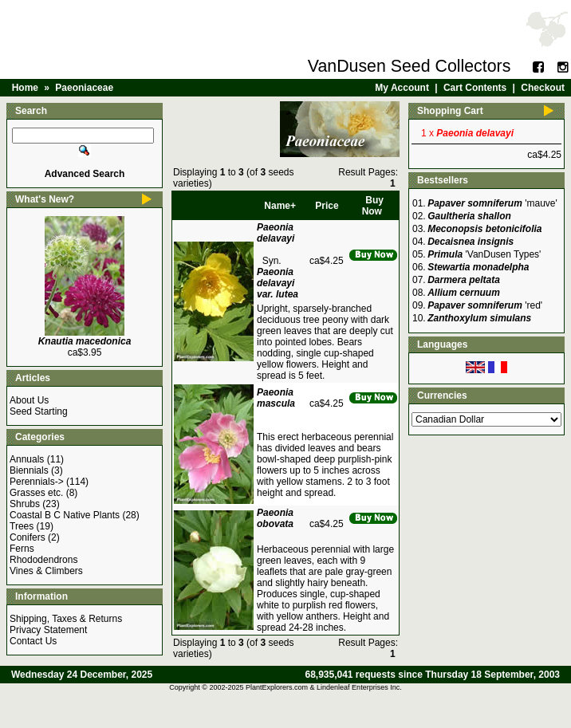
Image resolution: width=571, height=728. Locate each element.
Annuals (27, 459)
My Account (402, 88)
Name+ (280, 206)
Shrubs (25, 504)
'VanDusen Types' (484, 254)
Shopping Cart (450, 111)
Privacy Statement (48, 630)
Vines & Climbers (46, 571)
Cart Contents (475, 88)
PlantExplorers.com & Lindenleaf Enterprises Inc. (324, 687)
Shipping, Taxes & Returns (66, 619)
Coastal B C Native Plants (65, 515)
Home (25, 88)
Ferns (22, 549)
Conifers (28, 537)
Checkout (543, 88)
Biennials (29, 470)
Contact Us (33, 641)
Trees (22, 526)
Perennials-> (37, 482)
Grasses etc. (36, 493)
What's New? (45, 199)
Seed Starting (39, 411)
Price (327, 206)
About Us (29, 400)
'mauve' (492, 203)
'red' (485, 305)
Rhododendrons (43, 560)
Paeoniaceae (84, 88)
